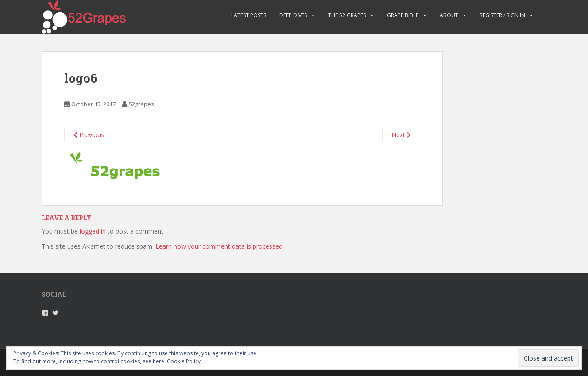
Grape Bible (403, 15)
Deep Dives (293, 15)
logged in (93, 231)
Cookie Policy (184, 361)
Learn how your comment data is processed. (220, 246)
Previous (89, 135)
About (449, 15)
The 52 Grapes (347, 15)
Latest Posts (249, 15)
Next (401, 135)
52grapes (141, 104)
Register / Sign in (502, 15)
